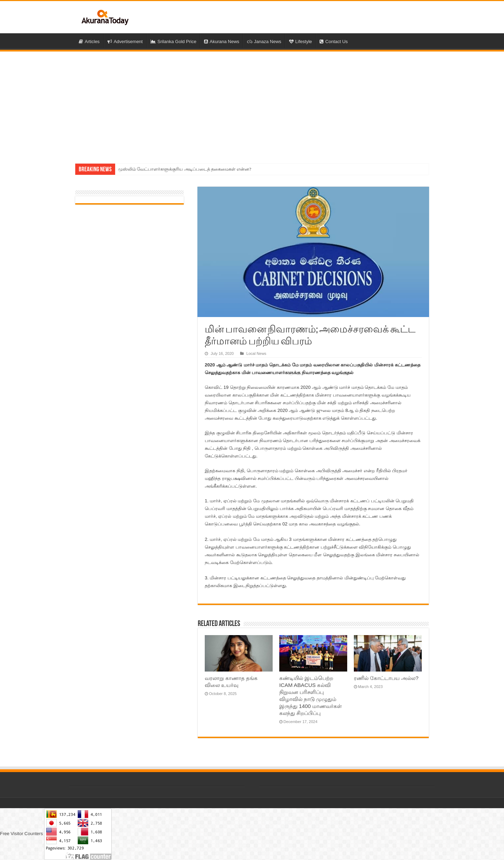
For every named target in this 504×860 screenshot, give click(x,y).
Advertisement (125, 42)
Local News (256, 353)
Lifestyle (301, 42)
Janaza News (264, 42)
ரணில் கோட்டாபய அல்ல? (386, 678)
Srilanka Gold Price (173, 42)
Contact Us (334, 42)
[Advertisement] (252, 104)
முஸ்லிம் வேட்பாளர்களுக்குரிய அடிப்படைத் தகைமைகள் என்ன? (185, 169)
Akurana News (222, 42)
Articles (89, 42)
